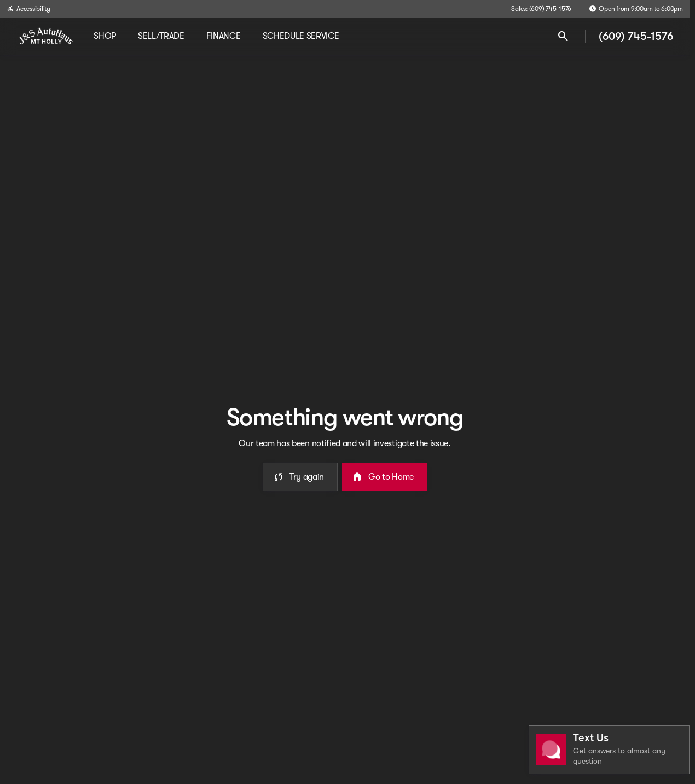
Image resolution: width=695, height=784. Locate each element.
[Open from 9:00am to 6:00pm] (636, 9)
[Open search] (563, 36)
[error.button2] (384, 477)
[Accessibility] (28, 9)
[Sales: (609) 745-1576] (541, 9)
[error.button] (300, 477)
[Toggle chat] (609, 750)
